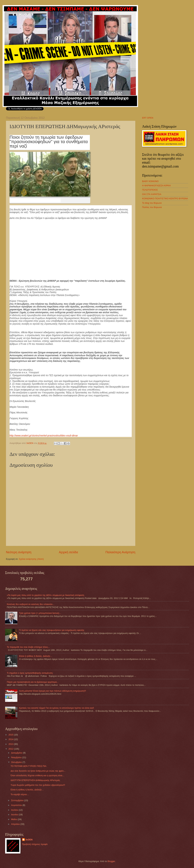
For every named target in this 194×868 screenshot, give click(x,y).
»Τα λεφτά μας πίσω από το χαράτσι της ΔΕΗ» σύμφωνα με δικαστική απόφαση (45, 595)
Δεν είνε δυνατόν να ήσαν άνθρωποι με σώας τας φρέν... (38, 771)
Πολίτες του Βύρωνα (152, 207)
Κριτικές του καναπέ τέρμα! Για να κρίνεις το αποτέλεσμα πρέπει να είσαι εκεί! (56, 708)
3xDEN (29, 840)
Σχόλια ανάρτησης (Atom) (31, 559)
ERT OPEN (148, 118)
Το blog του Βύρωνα (152, 203)
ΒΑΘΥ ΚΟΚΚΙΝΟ (150, 181)
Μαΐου (14, 819)
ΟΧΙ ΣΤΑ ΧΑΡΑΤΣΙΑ (152, 194)
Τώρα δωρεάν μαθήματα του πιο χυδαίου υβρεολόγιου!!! (38, 785)
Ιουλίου (15, 810)
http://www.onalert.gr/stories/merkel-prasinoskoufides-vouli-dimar (44, 436)
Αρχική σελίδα (68, 552)
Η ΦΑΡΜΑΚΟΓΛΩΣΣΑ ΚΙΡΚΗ (156, 186)
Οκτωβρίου (17, 762)
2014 (11, 739)
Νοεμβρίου (17, 757)
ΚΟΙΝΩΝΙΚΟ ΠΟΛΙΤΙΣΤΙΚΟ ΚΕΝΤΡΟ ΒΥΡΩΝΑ (165, 198)
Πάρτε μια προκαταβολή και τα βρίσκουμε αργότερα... (33, 682)
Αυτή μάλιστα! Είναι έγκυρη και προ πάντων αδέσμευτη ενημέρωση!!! (52, 691)
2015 (11, 735)
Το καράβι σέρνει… (20, 794)
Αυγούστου (17, 805)
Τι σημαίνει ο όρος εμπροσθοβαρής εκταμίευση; (30, 673)
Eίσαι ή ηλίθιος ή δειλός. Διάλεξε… (36, 656)
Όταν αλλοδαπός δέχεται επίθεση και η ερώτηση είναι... (37, 775)
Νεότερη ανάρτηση (19, 552)
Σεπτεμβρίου (18, 800)
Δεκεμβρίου (17, 753)
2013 (11, 744)
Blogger (111, 861)
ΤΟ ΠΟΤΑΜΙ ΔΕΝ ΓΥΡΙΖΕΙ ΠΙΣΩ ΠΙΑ (28, 766)
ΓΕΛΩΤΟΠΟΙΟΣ (150, 190)
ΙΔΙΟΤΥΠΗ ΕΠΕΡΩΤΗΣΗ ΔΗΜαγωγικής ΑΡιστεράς (35, 780)
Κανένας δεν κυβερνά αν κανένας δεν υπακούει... (31, 604)
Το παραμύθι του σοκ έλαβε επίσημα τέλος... (28, 647)
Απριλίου (16, 824)
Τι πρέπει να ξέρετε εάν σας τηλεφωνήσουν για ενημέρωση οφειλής (52, 630)
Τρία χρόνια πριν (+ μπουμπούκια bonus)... (40, 613)
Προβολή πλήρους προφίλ (35, 844)
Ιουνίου (15, 815)
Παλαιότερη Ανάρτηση (120, 552)
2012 (11, 749)
